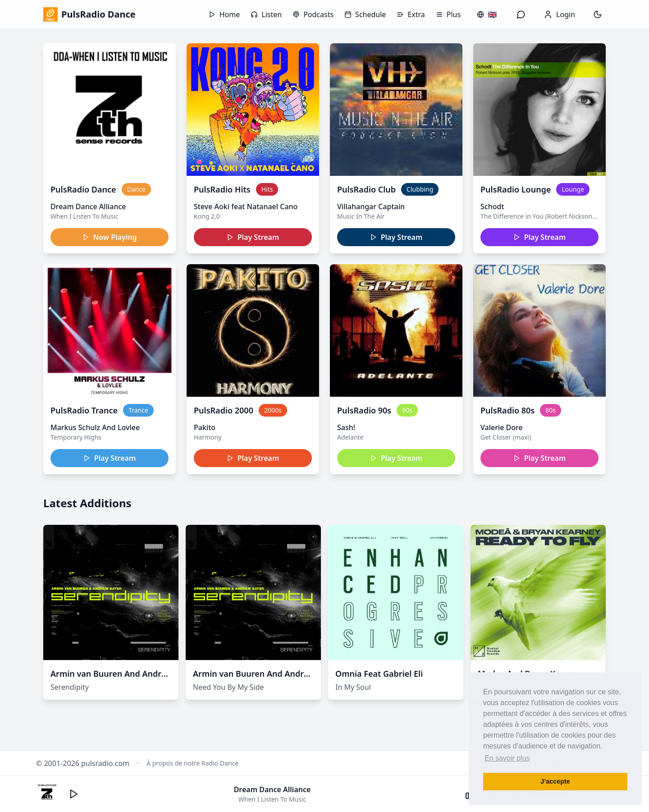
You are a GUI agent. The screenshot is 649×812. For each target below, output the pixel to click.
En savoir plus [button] (507, 758)
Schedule (365, 14)
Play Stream (253, 237)
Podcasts (313, 14)
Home (224, 14)
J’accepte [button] (555, 781)
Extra (411, 14)
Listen (266, 14)
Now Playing (110, 237)
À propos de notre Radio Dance (192, 763)
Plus (448, 14)
